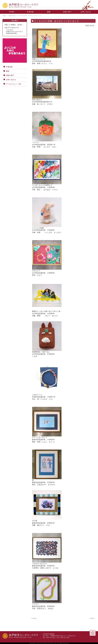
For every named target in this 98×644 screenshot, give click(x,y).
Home (5, 15)
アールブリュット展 (13, 84)
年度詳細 (30, 12)
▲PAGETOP (93, 633)
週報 (49, 12)
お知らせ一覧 (12, 15)
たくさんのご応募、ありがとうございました (29, 15)
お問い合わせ (86, 12)
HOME (12, 12)
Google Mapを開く (12, 33)
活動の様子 (67, 12)
